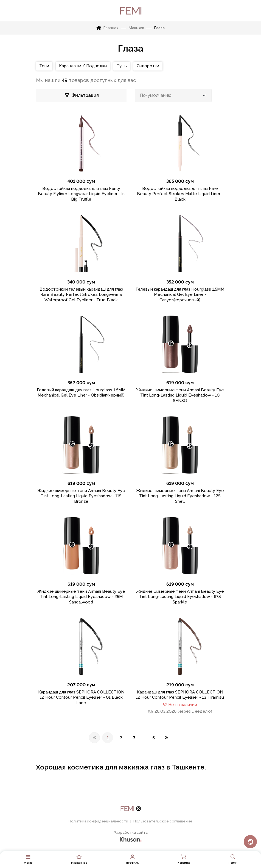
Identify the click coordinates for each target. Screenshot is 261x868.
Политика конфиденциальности (98, 821)
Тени (44, 66)
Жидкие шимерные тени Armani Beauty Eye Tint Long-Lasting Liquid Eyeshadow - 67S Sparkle (180, 597)
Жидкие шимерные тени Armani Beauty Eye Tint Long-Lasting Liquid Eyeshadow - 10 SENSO (180, 395)
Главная (107, 28)
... (144, 738)
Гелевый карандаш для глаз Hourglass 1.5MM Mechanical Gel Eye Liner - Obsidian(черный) (81, 393)
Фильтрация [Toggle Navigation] (82, 95)
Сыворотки (148, 66)
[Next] (167, 738)
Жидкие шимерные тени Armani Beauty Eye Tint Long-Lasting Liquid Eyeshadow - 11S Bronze (81, 496)
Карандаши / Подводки (83, 66)
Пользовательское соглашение (163, 821)
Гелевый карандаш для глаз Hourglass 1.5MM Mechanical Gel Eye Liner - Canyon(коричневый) (180, 295)
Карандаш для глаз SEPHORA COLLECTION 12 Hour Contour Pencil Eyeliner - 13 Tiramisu (180, 695)
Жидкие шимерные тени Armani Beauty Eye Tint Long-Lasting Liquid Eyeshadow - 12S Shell (180, 496)
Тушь (122, 66)
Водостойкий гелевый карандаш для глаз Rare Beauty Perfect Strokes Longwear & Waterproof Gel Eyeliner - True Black (81, 295)
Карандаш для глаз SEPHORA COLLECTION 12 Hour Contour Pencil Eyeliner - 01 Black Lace (81, 697)
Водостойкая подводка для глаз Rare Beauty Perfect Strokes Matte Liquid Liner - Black (180, 194)
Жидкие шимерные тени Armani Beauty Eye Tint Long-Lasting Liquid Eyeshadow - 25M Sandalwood (81, 597)
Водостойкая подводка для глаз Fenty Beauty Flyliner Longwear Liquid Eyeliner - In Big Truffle (81, 194)
